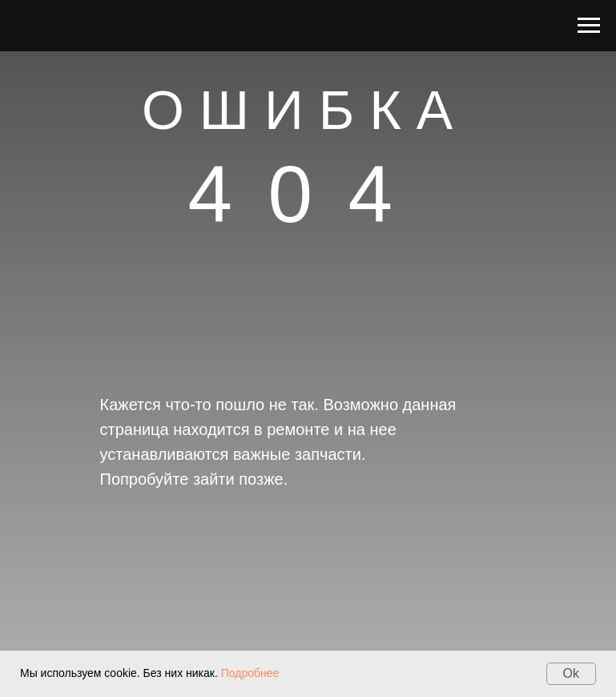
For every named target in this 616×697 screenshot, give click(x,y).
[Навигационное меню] (589, 26)
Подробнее (250, 673)
